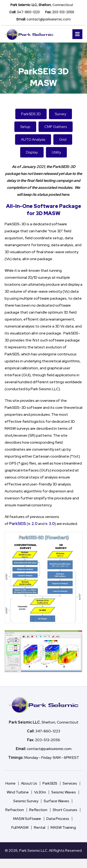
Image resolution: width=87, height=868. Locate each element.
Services (70, 783)
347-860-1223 (28, 12)
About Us (29, 783)
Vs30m (40, 792)
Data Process (58, 819)
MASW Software (27, 819)
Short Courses (65, 810)
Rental (40, 827)
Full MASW (20, 827)
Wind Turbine (18, 792)
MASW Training (63, 827)
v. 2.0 (33, 524)
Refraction (15, 810)
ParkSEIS (18, 524)
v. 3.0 (50, 524)
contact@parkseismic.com (49, 19)
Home (10, 783)
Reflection (38, 810)
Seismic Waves (64, 792)
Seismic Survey (26, 801)
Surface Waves (56, 801)
